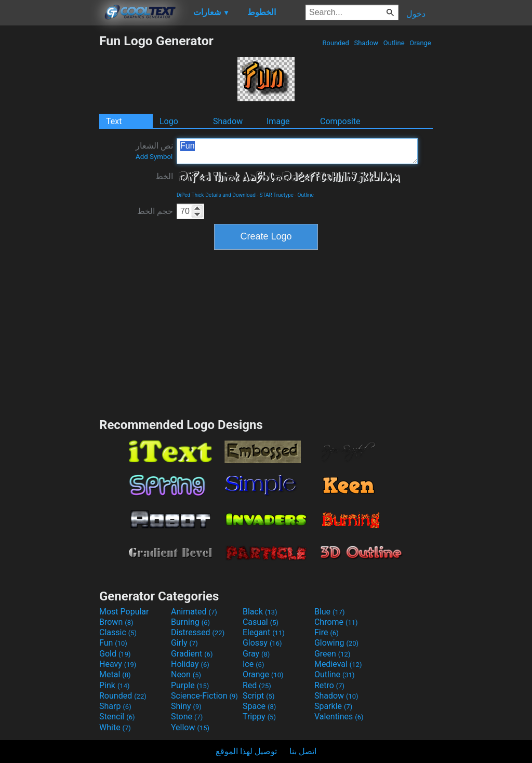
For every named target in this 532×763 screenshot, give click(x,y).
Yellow (190, 727)
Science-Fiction (204, 696)
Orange (420, 43)
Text (114, 121)
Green (332, 654)
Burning (190, 622)
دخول (416, 14)
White (115, 727)
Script (259, 696)
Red (257, 685)
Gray (256, 654)
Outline (394, 43)
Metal (115, 674)
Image (278, 121)
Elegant (264, 632)
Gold (115, 654)
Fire (327, 632)
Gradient (192, 654)
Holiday (190, 664)
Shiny (186, 706)
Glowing (336, 643)
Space (259, 706)
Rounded (336, 43)
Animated (194, 612)
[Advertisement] (49, 189)
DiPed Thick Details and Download (216, 195)
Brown (116, 622)
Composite (340, 121)
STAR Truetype (277, 195)
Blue (330, 612)
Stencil (117, 717)
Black (260, 612)
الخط (164, 176)
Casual (261, 622)
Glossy (262, 643)
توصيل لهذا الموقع (246, 751)
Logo (169, 121)
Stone (187, 717)
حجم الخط (155, 211)
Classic (118, 632)
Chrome (336, 622)
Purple (190, 685)
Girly (184, 643)
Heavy (118, 664)
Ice (253, 664)
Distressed (198, 632)
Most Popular (124, 612)
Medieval (338, 664)
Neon (186, 674)
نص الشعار (154, 151)
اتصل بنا (303, 751)
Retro (329, 685)
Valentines (339, 717)
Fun (297, 151)
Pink (115, 685)
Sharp (115, 706)
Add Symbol (154, 157)
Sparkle (333, 706)
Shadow (366, 43)
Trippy (259, 717)
